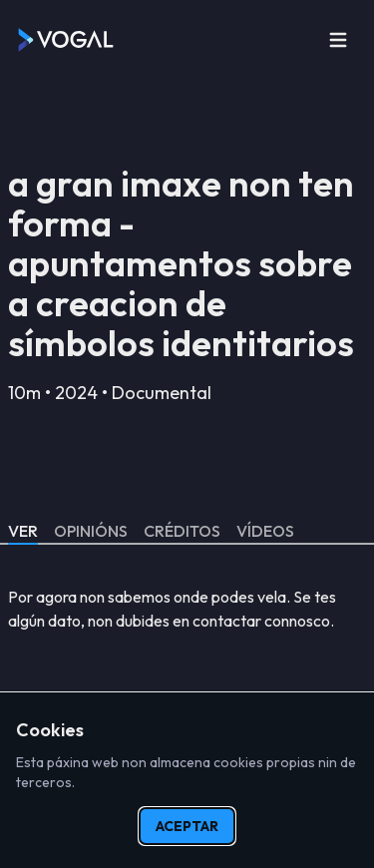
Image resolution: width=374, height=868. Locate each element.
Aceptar (187, 826)
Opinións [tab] (91, 531)
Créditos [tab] (182, 531)
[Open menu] (338, 40)
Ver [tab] (23, 531)
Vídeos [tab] (265, 531)
